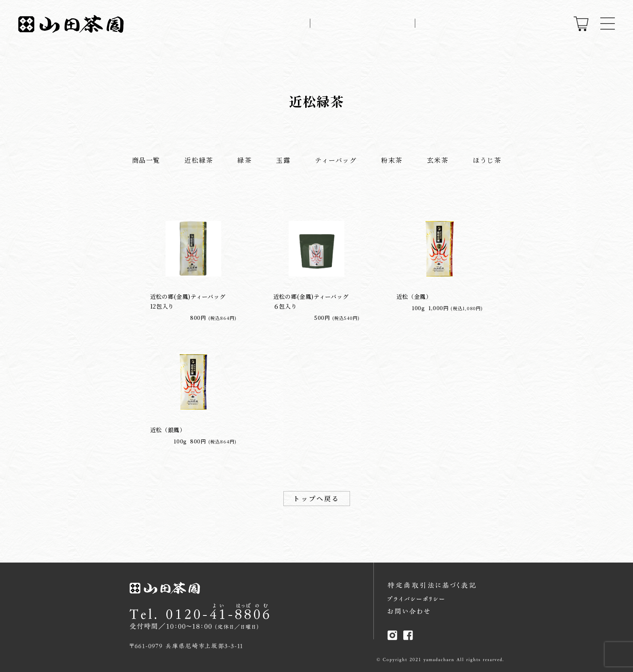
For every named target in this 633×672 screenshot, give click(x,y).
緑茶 (244, 160)
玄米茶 (438, 160)
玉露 (283, 160)
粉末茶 (392, 160)
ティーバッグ (336, 160)
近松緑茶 (199, 160)
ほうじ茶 (487, 160)
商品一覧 (146, 160)
